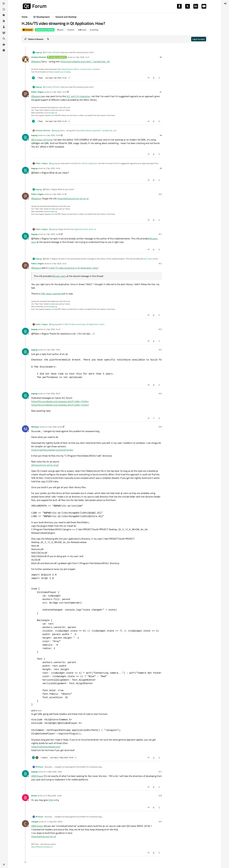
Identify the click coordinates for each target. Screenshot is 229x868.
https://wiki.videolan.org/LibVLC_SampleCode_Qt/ (85, 61)
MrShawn (35, 427)
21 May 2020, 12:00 (53, 796)
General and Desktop (45, 30)
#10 (160, 194)
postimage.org (52, 113)
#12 (160, 263)
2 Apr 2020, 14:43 (53, 329)
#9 (161, 168)
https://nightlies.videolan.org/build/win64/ (52, 450)
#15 (160, 393)
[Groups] (4, 33)
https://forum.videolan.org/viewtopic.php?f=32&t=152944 (60, 401)
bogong (39, 52)
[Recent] (4, 9)
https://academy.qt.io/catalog (60, 72)
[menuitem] (225, 4)
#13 (160, 329)
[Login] (225, 4)
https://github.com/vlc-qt (44, 836)
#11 (160, 234)
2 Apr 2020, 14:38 (53, 234)
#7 (161, 92)
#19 (160, 822)
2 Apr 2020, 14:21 (82, 57)
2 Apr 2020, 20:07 (53, 393)
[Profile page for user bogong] (25, 137)
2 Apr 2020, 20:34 (55, 427)
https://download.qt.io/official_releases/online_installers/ (79, 69)
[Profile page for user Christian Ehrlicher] (25, 59)
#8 (161, 135)
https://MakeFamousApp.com (42, 847)
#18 (160, 796)
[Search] (4, 39)
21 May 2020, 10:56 (54, 772)
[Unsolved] (4, 50)
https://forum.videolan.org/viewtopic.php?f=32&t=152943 (60, 405)
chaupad (35, 822)
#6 (161, 57)
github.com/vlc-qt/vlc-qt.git (45, 465)
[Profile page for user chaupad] (25, 824)
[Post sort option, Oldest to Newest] (34, 39)
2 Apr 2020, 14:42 (59, 263)
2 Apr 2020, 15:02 (53, 350)
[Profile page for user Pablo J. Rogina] (25, 94)
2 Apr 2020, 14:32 (59, 92)
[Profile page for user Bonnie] (25, 798)
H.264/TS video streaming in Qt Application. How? (73, 268)
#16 (160, 427)
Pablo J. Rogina (37, 92)
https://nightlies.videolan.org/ (46, 747)
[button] (4, 864)
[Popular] (4, 21)
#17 (160, 772)
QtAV (51, 800)
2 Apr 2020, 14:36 (59, 194)
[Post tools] (159, 78)
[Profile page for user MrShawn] (25, 429)
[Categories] (4, 4)
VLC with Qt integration (78, 96)
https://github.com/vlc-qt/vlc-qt (73, 198)
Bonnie (34, 796)
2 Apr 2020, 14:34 (53, 135)
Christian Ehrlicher (39, 57)
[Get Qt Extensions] (4, 44)
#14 (160, 350)
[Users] (4, 27)
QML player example (51, 294)
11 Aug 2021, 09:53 (55, 822)
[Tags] (4, 15)
